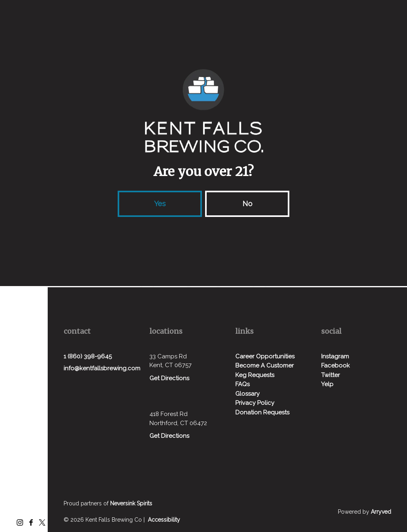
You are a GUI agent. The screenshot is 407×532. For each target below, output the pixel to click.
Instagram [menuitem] (335, 356)
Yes (160, 204)
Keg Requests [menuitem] (255, 375)
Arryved (381, 512)
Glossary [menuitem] (247, 394)
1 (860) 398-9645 (88, 356)
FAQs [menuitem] (242, 384)
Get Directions (169, 378)
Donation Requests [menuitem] (262, 412)
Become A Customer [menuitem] (265, 366)
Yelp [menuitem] (327, 384)
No (247, 204)
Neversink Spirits (131, 503)
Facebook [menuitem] (335, 366)
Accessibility (164, 520)
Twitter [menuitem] (330, 375)
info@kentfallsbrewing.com (102, 368)
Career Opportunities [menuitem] (265, 356)
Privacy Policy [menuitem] (255, 403)
